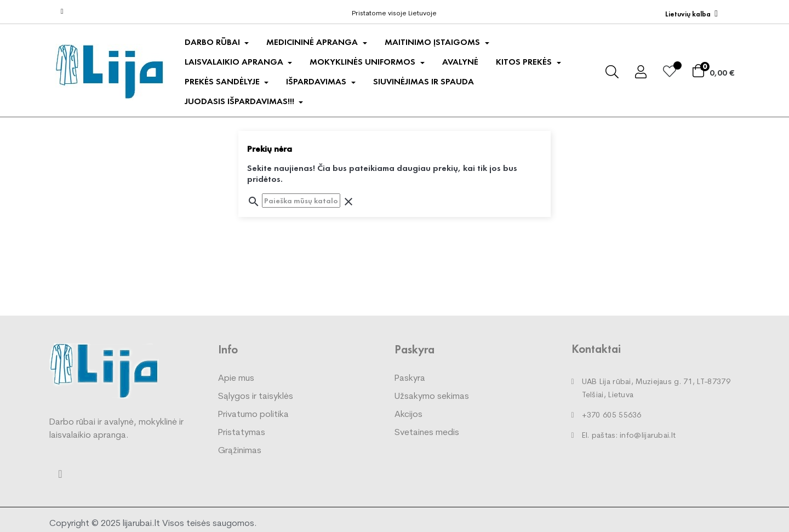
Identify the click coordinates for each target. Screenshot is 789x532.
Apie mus (236, 379)
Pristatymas (242, 433)
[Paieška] (301, 201)
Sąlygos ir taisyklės (256, 397)
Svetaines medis (427, 433)
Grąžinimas (240, 451)
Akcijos (408, 415)
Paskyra (410, 379)
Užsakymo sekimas (432, 397)
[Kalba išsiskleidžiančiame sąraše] (691, 14)
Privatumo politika (253, 415)
